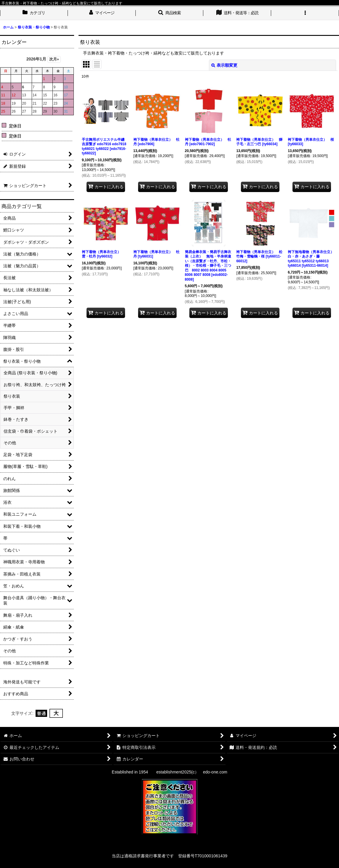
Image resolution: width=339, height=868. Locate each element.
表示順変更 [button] (224, 65)
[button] (170, 13)
